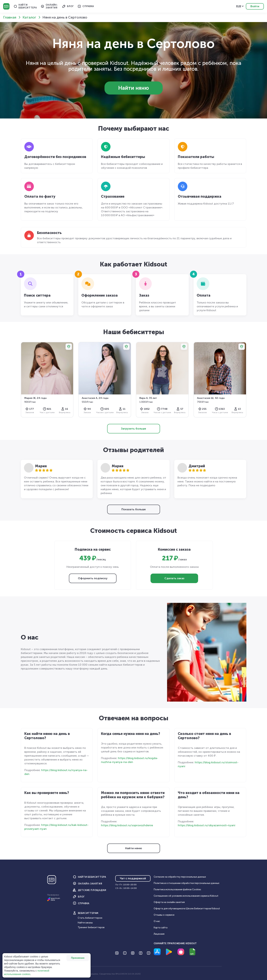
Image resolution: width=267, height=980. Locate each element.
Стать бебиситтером (90, 918)
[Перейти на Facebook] (141, 953)
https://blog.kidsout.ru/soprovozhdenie (127, 825)
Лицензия (159, 934)
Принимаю (78, 958)
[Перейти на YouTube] (125, 953)
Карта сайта (161, 928)
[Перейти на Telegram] (149, 953)
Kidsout (6, 6)
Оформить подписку (93, 578)
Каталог (29, 17)
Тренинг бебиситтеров (91, 927)
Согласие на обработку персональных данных (180, 877)
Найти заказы (85, 923)
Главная (10, 17)
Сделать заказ (174, 578)
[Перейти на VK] (117, 953)
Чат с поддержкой (133, 878)
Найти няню (133, 88)
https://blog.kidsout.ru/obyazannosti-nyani (207, 825)
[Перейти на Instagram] (133, 953)
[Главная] (52, 881)
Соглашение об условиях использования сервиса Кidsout (186, 896)
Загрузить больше (133, 429)
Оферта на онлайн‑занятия (169, 902)
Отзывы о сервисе (164, 915)
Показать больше (134, 509)
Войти (255, 6)
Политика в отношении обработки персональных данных (186, 883)
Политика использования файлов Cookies (177, 889)
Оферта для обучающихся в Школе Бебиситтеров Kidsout (187, 909)
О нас (157, 921)
